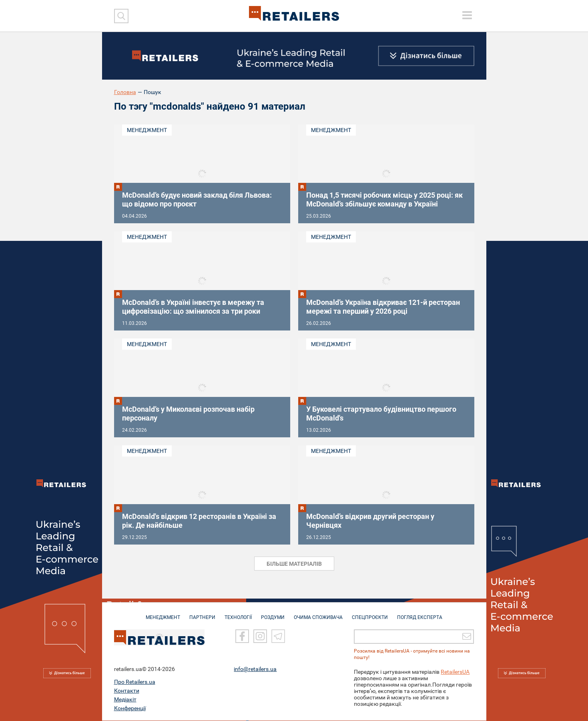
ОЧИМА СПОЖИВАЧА (318, 614)
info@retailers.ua (255, 669)
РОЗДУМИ (273, 614)
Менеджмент (147, 130)
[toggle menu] (467, 15)
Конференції (130, 709)
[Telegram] (278, 637)
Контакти (127, 691)
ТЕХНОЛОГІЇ (238, 614)
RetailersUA (455, 672)
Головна (125, 92)
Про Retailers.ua (135, 682)
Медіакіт (125, 700)
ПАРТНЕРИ (202, 614)
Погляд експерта (420, 614)
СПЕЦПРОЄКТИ (370, 614)
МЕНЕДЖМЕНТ (163, 614)
